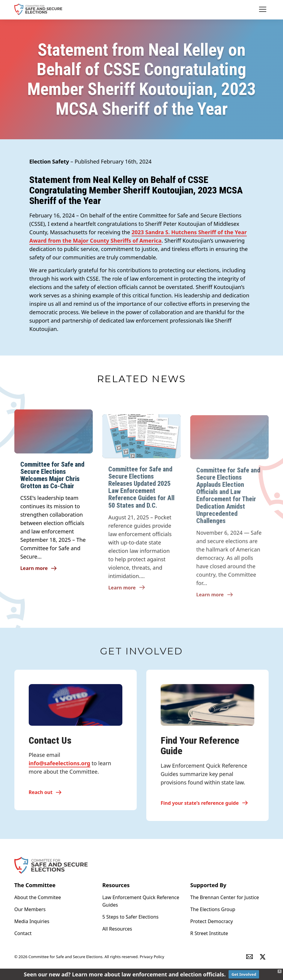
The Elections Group (213, 909)
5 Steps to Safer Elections (130, 917)
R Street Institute (209, 933)
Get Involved (244, 974)
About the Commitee (38, 897)
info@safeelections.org (60, 767)
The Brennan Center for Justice (225, 897)
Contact (23, 933)
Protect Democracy (212, 921)
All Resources (117, 929)
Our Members (30, 909)
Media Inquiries (32, 921)
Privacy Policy (152, 957)
